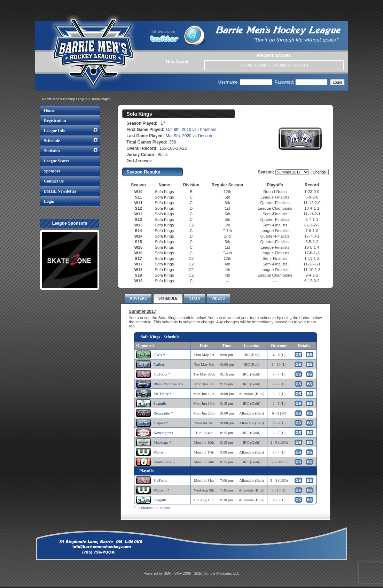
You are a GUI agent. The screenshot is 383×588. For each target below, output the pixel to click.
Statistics (52, 151)
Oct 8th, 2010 (179, 130)
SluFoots (160, 374)
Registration (55, 121)
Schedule (52, 141)
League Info (55, 131)
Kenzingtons (163, 433)
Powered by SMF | (159, 574)
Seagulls (160, 403)
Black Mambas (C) (168, 384)
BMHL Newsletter (60, 191)
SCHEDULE (168, 298)
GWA (158, 355)
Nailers (159, 364)
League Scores (57, 161)
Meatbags (161, 442)
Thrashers (207, 130)
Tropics (159, 423)
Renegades (162, 413)
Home (49, 110)
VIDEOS (218, 298)
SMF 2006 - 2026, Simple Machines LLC (207, 574)
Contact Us (54, 181)
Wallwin (160, 452)
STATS (194, 298)
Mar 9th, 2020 (179, 136)
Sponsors (52, 171)
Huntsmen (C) (165, 462)
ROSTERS (138, 298)
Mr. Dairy (161, 394)
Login (49, 201)
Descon (205, 136)
